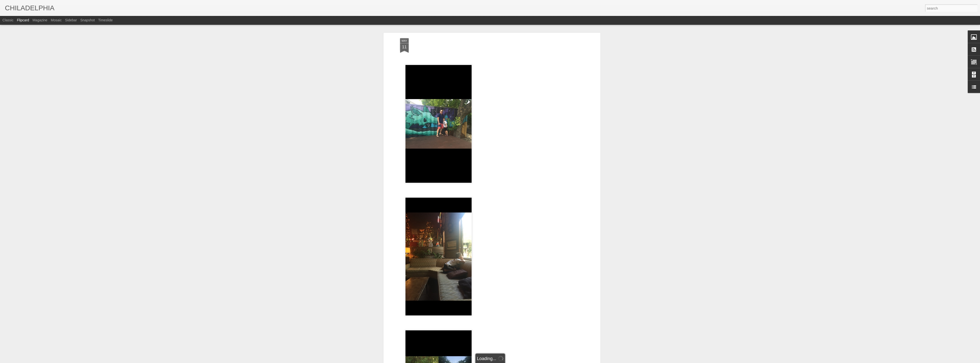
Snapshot (88, 20)
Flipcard (23, 20)
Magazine (40, 20)
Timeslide (105, 20)
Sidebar (71, 20)
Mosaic (56, 20)
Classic (8, 20)
